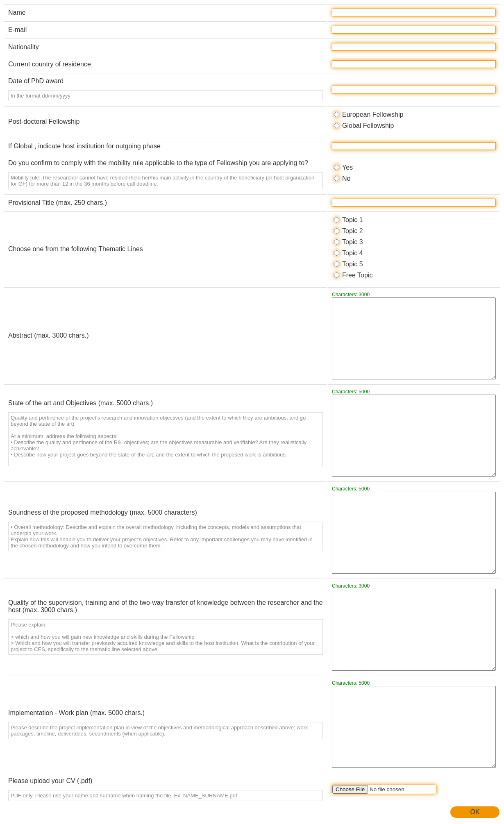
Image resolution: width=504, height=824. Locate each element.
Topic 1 (353, 220)
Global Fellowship (368, 126)
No (346, 178)
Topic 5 (353, 264)
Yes (347, 167)
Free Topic (357, 275)
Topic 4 (353, 253)
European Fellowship (373, 115)
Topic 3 (353, 242)
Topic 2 (353, 231)
